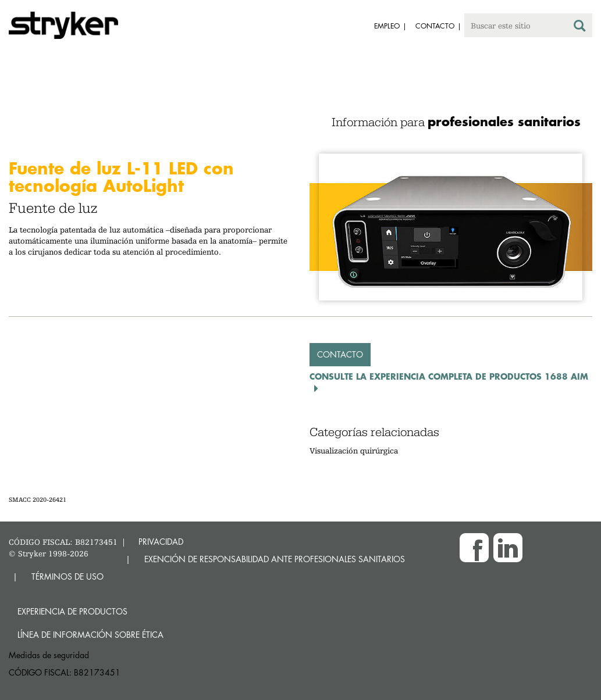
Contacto (340, 354)
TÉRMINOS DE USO (67, 576)
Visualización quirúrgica (354, 451)
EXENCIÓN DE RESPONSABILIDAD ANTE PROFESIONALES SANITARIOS (275, 559)
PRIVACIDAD (161, 542)
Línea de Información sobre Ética (90, 635)
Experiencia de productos (72, 611)
